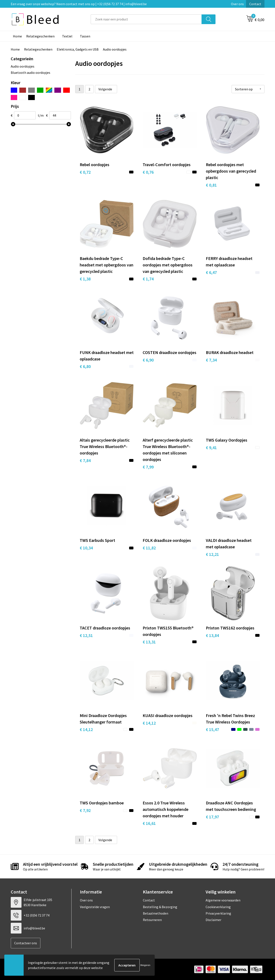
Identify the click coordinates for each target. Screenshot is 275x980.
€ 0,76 (148, 172)
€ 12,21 (212, 554)
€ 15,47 (212, 729)
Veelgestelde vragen (95, 907)
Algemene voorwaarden (223, 900)
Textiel (67, 36)
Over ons (237, 4)
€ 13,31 (149, 642)
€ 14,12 (86, 729)
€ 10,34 (86, 548)
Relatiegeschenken (40, 36)
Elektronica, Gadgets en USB (78, 49)
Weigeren (145, 965)
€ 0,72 (85, 172)
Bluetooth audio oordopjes (31, 73)
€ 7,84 (85, 460)
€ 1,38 (85, 279)
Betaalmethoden (156, 913)
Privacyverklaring (218, 913)
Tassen (85, 36)
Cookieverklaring (218, 907)
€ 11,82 (149, 548)
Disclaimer (213, 920)
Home (17, 36)
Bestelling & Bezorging (160, 907)
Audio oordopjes (23, 66)
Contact (255, 4)
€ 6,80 (85, 366)
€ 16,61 (149, 823)
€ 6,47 (211, 272)
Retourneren (152, 920)
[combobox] (146, 19)
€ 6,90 (148, 360)
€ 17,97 (212, 817)
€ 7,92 (85, 810)
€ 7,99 (148, 467)
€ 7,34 (211, 360)
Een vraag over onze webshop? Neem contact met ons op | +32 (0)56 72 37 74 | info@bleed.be (79, 4)
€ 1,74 (148, 279)
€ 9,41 (211, 447)
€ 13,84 (212, 635)
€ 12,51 (86, 635)
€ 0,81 (211, 185)
